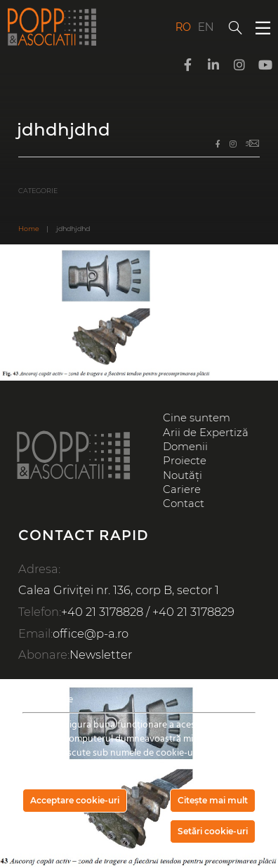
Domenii (185, 447)
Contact (184, 504)
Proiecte (185, 461)
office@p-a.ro (91, 633)
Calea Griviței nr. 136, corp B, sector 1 (119, 590)
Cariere (182, 489)
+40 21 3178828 (102, 612)
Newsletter (101, 655)
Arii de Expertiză (206, 433)
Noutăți (183, 475)
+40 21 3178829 (193, 612)
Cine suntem (197, 418)
